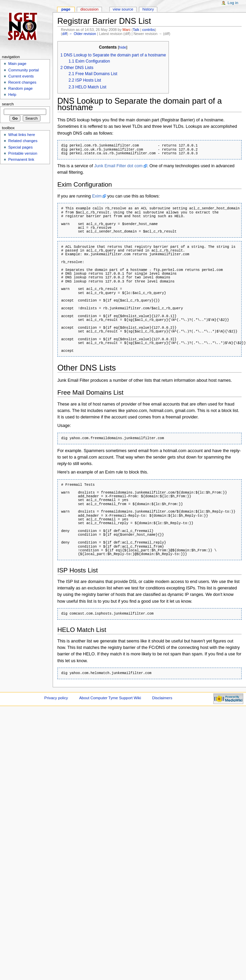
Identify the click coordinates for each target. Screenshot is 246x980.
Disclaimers (162, 698)
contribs (148, 30)
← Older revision (82, 34)
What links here (22, 135)
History (148, 9)
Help (12, 94)
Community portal (23, 70)
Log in (233, 3)
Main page (17, 64)
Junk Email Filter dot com (118, 166)
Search (8, 104)
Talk (136, 30)
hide (122, 47)
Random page (20, 88)
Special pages (20, 147)
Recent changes (22, 82)
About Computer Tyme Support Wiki (110, 698)
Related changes (23, 141)
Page (66, 9)
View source (123, 9)
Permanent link (21, 159)
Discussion (89, 9)
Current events (21, 76)
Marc (127, 30)
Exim (97, 196)
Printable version (23, 153)
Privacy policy (56, 698)
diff (65, 34)
